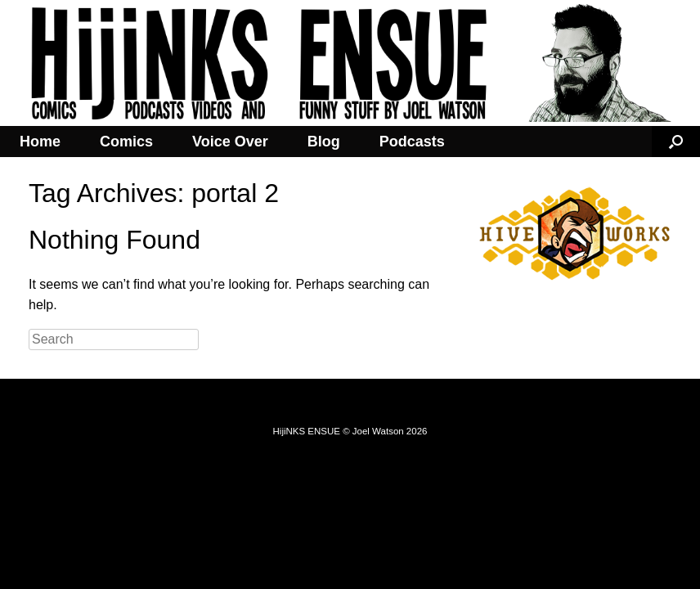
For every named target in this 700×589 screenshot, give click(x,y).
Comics (126, 142)
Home (40, 142)
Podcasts (412, 142)
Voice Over (230, 142)
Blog (324, 142)
